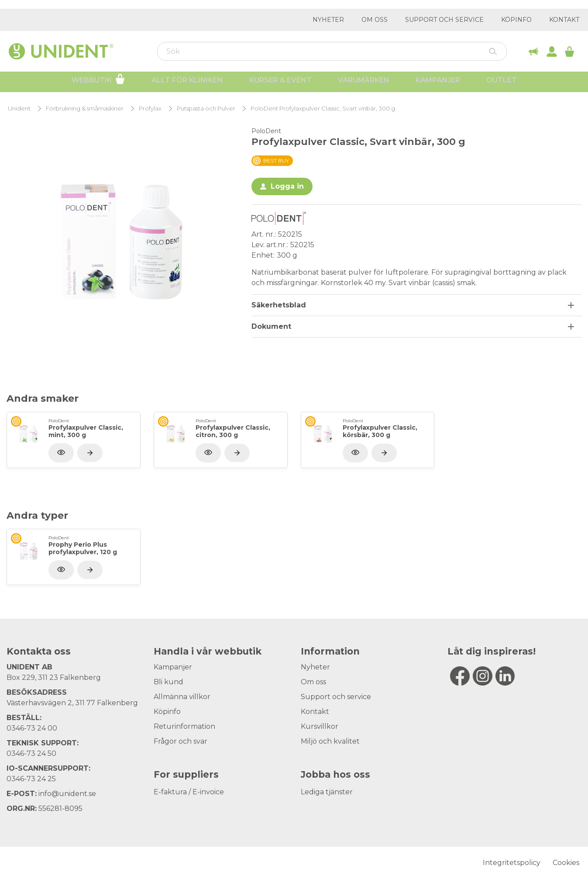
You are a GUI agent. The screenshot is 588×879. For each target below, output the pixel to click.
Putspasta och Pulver (206, 109)
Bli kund (168, 682)
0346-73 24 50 (31, 753)
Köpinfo (516, 20)
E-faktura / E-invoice (189, 792)
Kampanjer (438, 83)
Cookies (566, 863)
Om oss (375, 20)
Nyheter (328, 20)
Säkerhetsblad (279, 305)
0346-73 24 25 (31, 779)
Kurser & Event (280, 83)
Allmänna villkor (182, 697)
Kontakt (564, 20)
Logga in (287, 186)
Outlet (502, 83)
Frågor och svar (181, 741)
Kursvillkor (320, 726)
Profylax (150, 109)
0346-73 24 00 (32, 728)
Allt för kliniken (187, 83)
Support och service (444, 20)
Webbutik (98, 82)
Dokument (271, 326)
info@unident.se (67, 794)
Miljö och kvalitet (330, 741)
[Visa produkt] (90, 453)
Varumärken (364, 83)
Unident (19, 109)
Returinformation (184, 726)
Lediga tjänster (327, 792)
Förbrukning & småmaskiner (85, 109)
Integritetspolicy (512, 863)
